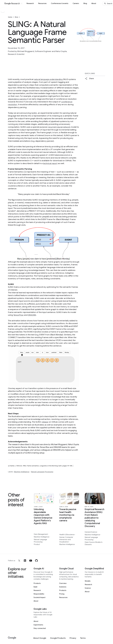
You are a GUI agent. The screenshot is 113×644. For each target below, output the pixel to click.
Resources (42, 3)
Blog (85, 3)
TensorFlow (18, 315)
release (45, 422)
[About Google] (40, 638)
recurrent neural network (59, 127)
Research (30, 3)
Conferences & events (60, 3)
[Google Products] (58, 638)
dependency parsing (17, 99)
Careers (76, 3)
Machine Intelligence (22, 472)
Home (10, 17)
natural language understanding (48, 79)
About (94, 3)
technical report (50, 163)
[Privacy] (73, 638)
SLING (34, 113)
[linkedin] (25, 561)
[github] (36, 561)
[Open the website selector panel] (22, 4)
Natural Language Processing (42, 472)
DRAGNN (32, 315)
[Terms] (83, 638)
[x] (19, 561)
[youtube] (31, 561)
